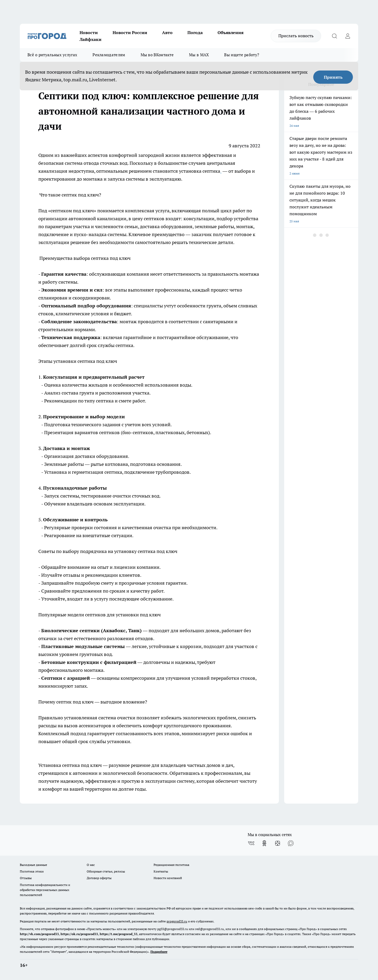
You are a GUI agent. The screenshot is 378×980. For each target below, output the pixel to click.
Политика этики (32, 871)
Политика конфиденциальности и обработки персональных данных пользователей (45, 890)
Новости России (130, 32)
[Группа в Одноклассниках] (264, 843)
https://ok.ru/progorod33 (79, 934)
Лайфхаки (91, 39)
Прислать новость (296, 36)
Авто (167, 32)
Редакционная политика (171, 865)
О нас (91, 865)
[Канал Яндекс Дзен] (278, 843)
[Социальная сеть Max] (291, 843)
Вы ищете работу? (242, 55)
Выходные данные (33, 865)
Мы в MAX (199, 55)
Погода (195, 32)
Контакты (161, 871)
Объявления (231, 32)
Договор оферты (99, 878)
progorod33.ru (177, 921)
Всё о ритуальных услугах (52, 55)
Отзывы (26, 878)
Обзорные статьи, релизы (106, 871)
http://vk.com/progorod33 (39, 934)
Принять (333, 77)
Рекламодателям (109, 55)
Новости (89, 32)
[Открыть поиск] (334, 36)
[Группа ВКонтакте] (251, 843)
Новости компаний (168, 878)
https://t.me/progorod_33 (119, 934)
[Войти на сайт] (348, 36)
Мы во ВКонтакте (157, 55)
